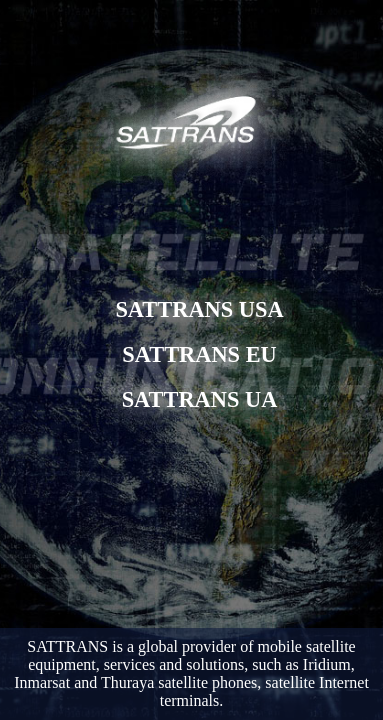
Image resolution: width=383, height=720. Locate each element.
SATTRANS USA (199, 309)
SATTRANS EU (199, 354)
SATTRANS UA (200, 399)
